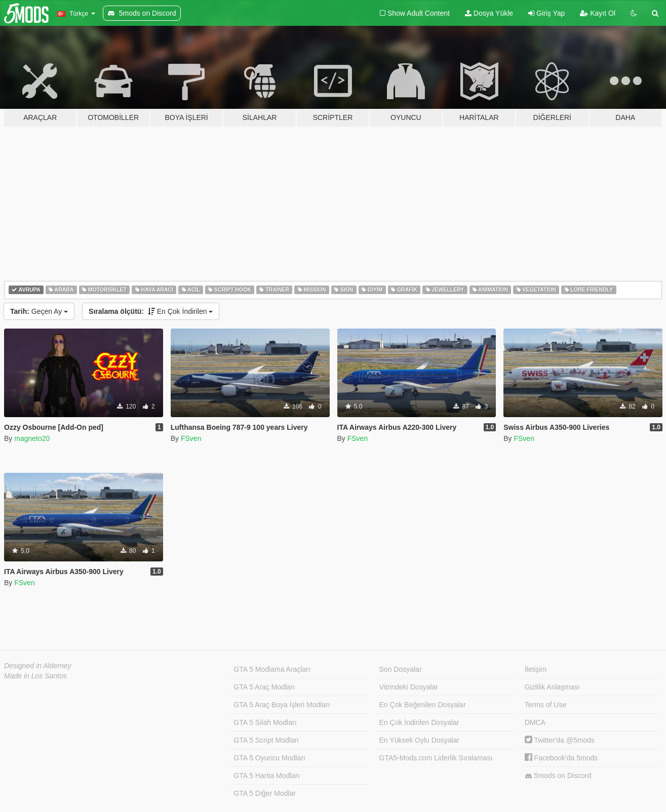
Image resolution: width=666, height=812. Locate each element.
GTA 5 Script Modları (266, 740)
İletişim (536, 669)
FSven (191, 438)
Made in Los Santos (35, 676)
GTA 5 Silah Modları (265, 722)
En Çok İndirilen (151, 311)
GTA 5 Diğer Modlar (265, 793)
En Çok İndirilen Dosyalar (419, 722)
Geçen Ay (39, 311)
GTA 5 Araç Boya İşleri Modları (282, 705)
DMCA (535, 722)
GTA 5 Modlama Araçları (272, 669)
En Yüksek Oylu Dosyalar (419, 740)
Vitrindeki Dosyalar (409, 687)
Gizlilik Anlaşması (552, 687)
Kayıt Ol (598, 13)
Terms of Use (545, 705)
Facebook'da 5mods (561, 758)
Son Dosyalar (401, 669)
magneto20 (32, 438)
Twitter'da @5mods (560, 740)
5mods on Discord (558, 776)
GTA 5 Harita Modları (266, 776)
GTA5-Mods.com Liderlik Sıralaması (436, 758)
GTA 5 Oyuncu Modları (269, 758)
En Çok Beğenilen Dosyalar (423, 705)
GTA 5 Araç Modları (264, 687)
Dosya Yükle (489, 13)
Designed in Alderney (38, 666)
